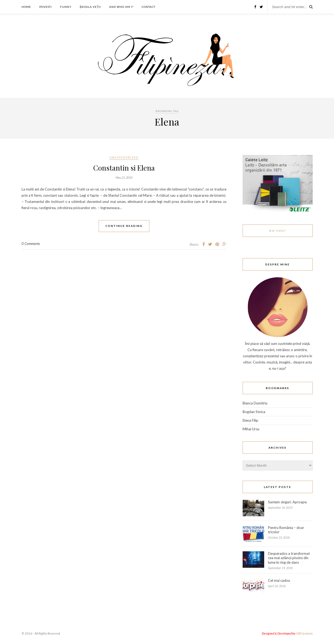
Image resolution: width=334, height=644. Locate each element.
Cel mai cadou (279, 580)
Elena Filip (250, 420)
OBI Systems (304, 633)
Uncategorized (124, 157)
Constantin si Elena (124, 168)
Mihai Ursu (251, 429)
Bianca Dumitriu (255, 403)
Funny (66, 7)
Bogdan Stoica (254, 412)
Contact (149, 7)
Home (26, 7)
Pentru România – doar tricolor (286, 530)
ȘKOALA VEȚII (90, 7)
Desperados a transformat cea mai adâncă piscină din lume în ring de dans (289, 558)
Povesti (46, 7)
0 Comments (31, 244)
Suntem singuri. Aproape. (288, 502)
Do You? (278, 231)
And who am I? (121, 7)
